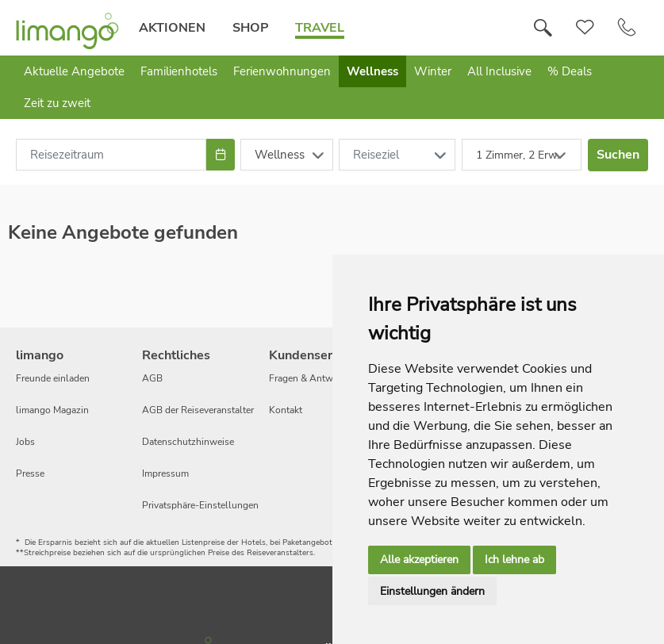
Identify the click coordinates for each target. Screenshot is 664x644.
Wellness (372, 71)
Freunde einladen (53, 378)
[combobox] (111, 155)
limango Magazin (52, 410)
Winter (433, 71)
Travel (319, 28)
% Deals (570, 71)
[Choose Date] (220, 155)
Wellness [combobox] (280, 155)
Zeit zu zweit (57, 103)
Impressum (165, 473)
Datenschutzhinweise (188, 442)
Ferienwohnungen (282, 71)
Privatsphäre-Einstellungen (200, 505)
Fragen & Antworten (312, 378)
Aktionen (171, 28)
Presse (30, 473)
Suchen (618, 155)
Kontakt (286, 410)
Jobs (25, 442)
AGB (152, 378)
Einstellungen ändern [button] (432, 591)
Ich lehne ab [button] (514, 560)
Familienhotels (179, 71)
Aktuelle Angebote (74, 71)
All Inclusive (499, 71)
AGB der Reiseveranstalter (198, 410)
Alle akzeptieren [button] (419, 560)
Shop (249, 28)
